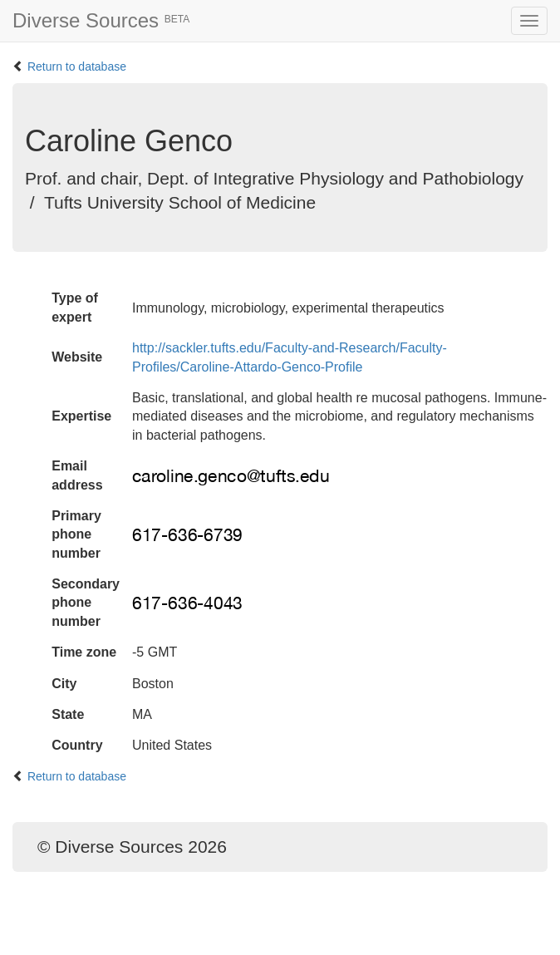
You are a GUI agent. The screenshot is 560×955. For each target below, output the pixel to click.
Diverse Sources (101, 20)
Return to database (77, 66)
